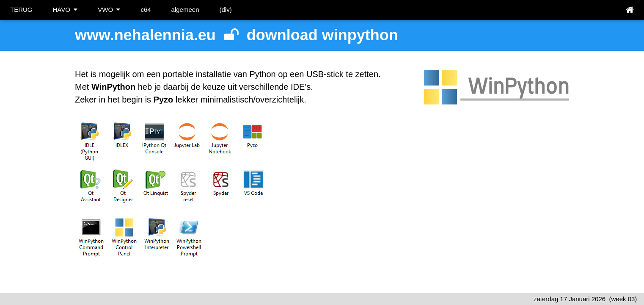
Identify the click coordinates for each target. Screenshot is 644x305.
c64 (146, 10)
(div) (225, 10)
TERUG (21, 10)
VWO (109, 10)
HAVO (65, 10)
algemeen (185, 10)
